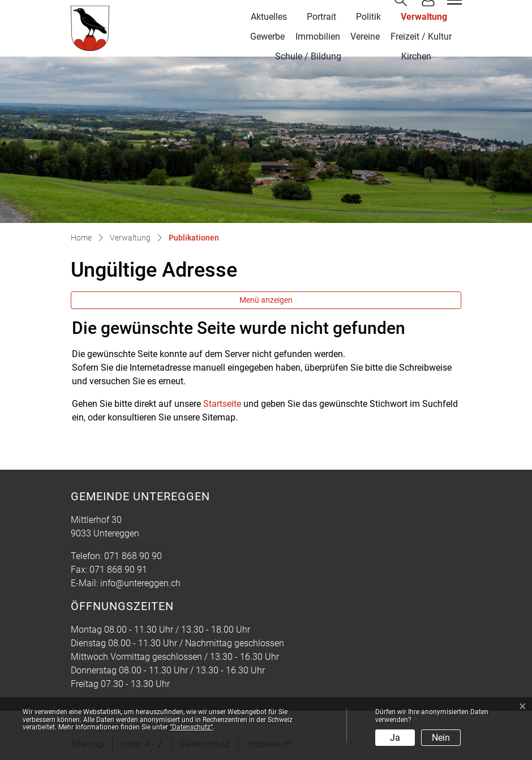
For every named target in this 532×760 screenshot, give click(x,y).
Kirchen (416, 56)
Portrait (321, 17)
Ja (395, 738)
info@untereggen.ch (140, 583)
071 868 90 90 (133, 556)
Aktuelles (269, 17)
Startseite (222, 404)
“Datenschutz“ (191, 727)
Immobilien (318, 37)
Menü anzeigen (266, 300)
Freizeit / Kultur (421, 37)
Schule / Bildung (308, 56)
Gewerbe (267, 37)
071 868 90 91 (118, 570)
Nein (441, 738)
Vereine (365, 37)
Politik (368, 17)
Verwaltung (424, 17)
